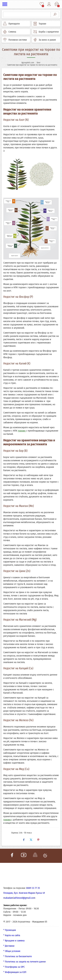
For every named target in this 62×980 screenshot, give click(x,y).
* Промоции (10, 930)
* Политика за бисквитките (18, 956)
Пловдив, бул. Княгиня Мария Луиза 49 (24, 893)
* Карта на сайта (12, 935)
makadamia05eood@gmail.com (19, 898)
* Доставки (9, 946)
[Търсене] (27, 14)
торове (22, 431)
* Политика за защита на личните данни (24, 962)
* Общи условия (12, 951)
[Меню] (5, 4)
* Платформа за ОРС (14, 967)
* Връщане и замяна (14, 941)
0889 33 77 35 (33, 888)
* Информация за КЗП (15, 972)
